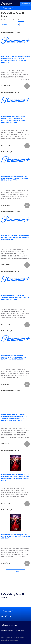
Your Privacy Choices (6, 639)
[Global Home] (7, 4)
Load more (16, 572)
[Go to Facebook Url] (7, 616)
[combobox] (10, 25)
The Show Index (20, 631)
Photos (15, 20)
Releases (21, 20)
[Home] (15, 625)
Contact (3, 638)
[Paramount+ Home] (15, 8)
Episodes (9, 20)
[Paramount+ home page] (15, 611)
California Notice (24, 638)
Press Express (26, 4)
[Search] (18, 4)
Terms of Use (9, 638)
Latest (3, 20)
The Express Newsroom (7, 631)
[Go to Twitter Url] (3, 616)
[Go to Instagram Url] (11, 616)
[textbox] (10, 25)
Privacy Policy (16, 638)
